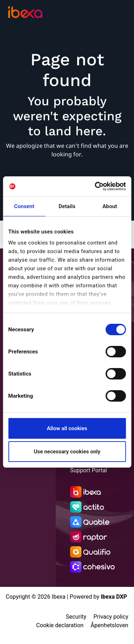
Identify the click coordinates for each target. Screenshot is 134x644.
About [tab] (110, 206)
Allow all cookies (67, 428)
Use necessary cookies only (67, 452)
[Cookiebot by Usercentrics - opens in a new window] (95, 186)
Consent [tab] (24, 206)
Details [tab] (67, 206)
